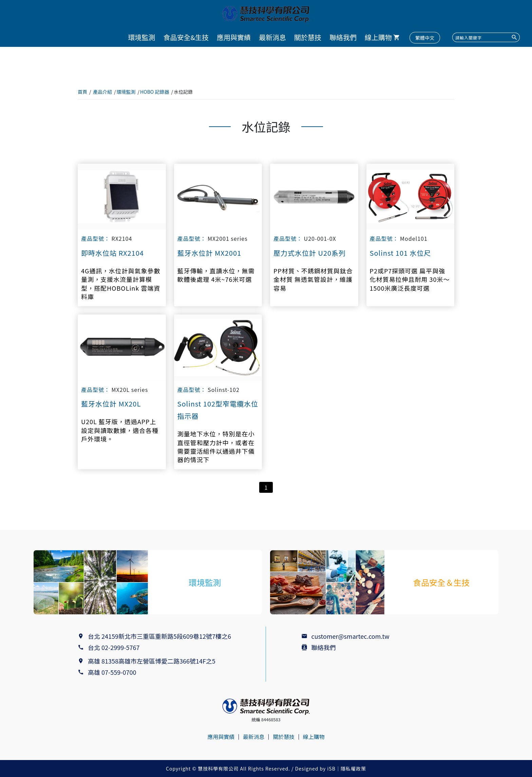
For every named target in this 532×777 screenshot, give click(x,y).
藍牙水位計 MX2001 (210, 253)
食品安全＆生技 (441, 582)
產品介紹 (102, 92)
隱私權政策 (353, 769)
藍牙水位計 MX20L (111, 404)
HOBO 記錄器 (155, 92)
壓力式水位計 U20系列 (310, 253)
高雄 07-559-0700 (113, 672)
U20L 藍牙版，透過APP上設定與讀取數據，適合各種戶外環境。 (120, 430)
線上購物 (378, 37)
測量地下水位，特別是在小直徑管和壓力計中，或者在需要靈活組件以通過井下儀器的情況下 (216, 447)
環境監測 (141, 37)
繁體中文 (425, 38)
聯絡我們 (343, 37)
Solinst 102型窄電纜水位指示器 (218, 410)
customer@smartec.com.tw (350, 636)
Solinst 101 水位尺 (401, 253)
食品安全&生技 (186, 37)
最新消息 (272, 37)
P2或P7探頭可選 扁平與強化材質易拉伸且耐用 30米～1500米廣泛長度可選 (410, 279)
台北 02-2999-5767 (114, 647)
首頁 (82, 92)
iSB (331, 769)
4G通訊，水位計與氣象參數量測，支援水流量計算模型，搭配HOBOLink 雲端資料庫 (121, 284)
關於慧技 (308, 37)
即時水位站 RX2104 (112, 253)
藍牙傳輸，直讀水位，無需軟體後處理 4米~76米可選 (216, 275)
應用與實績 (234, 37)
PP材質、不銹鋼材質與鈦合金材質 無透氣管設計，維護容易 (313, 279)
